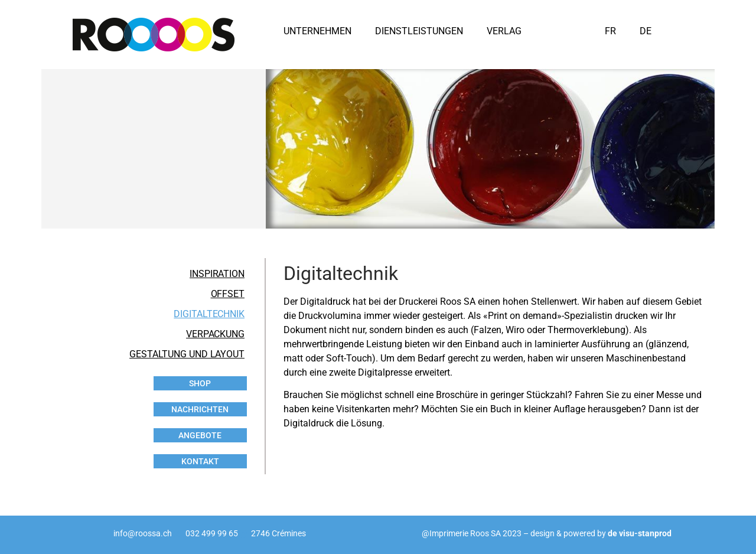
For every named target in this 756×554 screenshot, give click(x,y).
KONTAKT (200, 461)
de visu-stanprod (640, 533)
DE (646, 31)
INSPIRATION (217, 274)
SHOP (200, 383)
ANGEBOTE (200, 435)
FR (610, 31)
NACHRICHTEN (200, 409)
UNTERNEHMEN (317, 31)
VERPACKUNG (215, 334)
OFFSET (228, 294)
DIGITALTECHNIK (209, 314)
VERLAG (504, 31)
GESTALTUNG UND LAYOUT (187, 354)
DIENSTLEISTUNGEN (419, 31)
